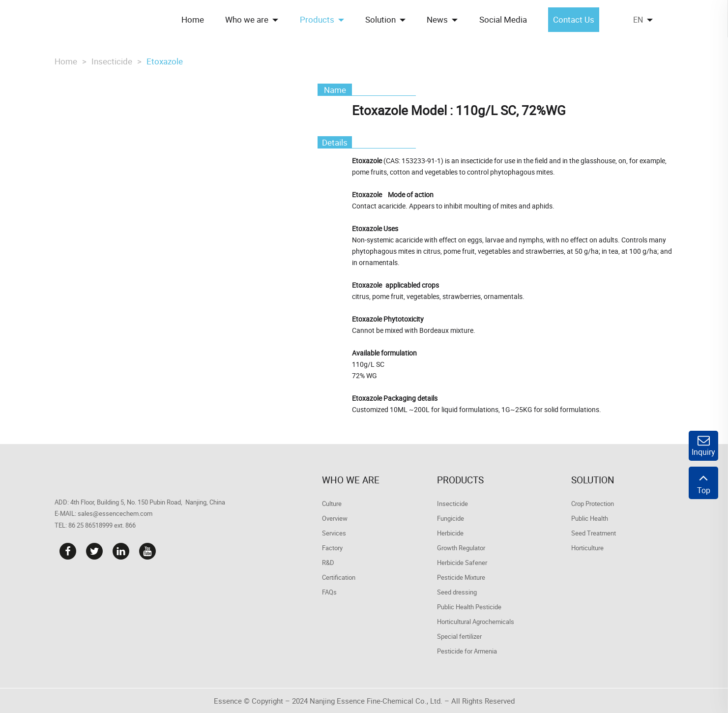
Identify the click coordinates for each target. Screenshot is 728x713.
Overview (335, 518)
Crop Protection (593, 504)
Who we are (351, 480)
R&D (328, 563)
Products (460, 480)
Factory (332, 548)
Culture (332, 504)
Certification (339, 577)
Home (66, 61)
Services (334, 533)
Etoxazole (165, 61)
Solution (593, 480)
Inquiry (703, 446)
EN (638, 20)
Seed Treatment (594, 533)
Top (703, 483)
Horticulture (587, 548)
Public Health (590, 518)
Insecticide (112, 61)
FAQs (329, 592)
